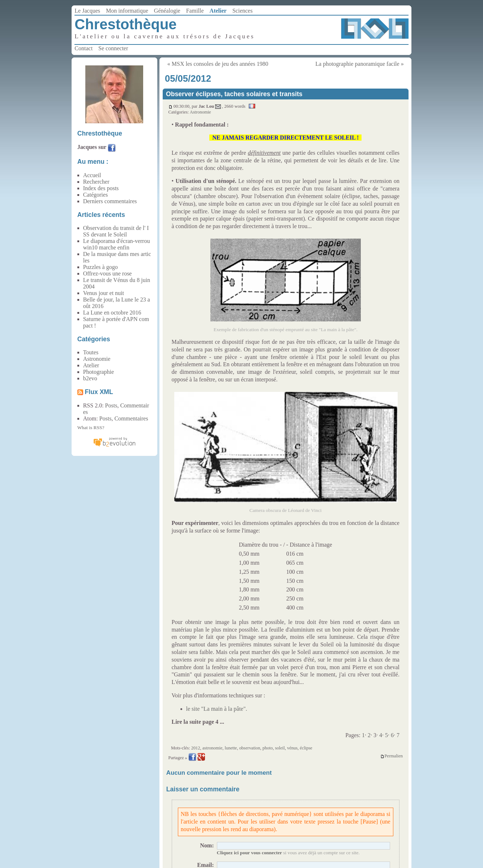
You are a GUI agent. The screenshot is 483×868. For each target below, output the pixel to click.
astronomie (212, 748)
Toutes (91, 352)
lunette (231, 748)
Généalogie (167, 11)
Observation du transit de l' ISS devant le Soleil (116, 231)
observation (250, 748)
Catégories (95, 195)
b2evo (90, 378)
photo (268, 748)
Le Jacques (87, 11)
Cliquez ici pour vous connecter (249, 853)
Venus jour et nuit (104, 293)
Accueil (92, 175)
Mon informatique (127, 11)
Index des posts (101, 188)
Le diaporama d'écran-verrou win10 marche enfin (117, 244)
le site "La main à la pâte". (217, 709)
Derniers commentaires (110, 201)
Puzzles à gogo (101, 267)
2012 (196, 748)
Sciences (243, 11)
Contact (84, 48)
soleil (280, 748)
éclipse (306, 748)
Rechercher (96, 182)
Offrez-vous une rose (108, 273)
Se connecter (113, 48)
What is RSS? (91, 427)
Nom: (207, 845)
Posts (111, 405)
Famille (195, 11)
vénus (292, 748)
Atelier (218, 11)
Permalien (392, 756)
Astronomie (200, 112)
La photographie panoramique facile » (359, 64)
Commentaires (131, 418)
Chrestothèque (125, 24)
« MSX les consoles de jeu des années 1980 (218, 64)
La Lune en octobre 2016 (112, 313)
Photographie (99, 372)
